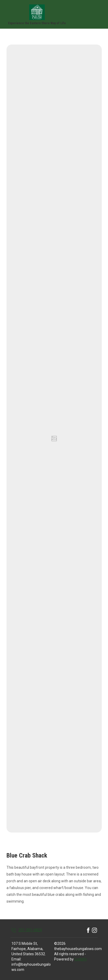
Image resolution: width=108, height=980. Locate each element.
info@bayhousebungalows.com (31, 967)
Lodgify (81, 959)
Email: (16, 959)
